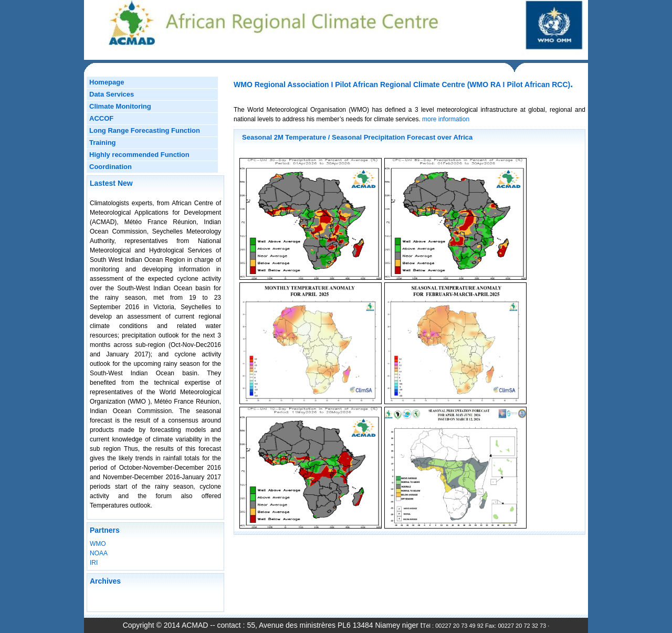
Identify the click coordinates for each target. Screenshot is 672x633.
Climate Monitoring (120, 106)
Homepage (107, 82)
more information (445, 119)
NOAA (99, 553)
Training (103, 143)
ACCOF (101, 118)
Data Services (112, 94)
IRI (94, 563)
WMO (98, 544)
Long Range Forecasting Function (145, 130)
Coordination (111, 167)
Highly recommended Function (139, 155)
